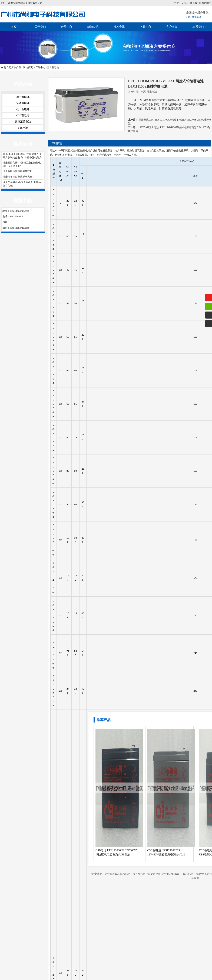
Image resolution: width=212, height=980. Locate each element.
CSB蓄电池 (23, 115)
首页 (14, 27)
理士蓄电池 (53, 67)
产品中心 (67, 27)
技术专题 (119, 27)
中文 (177, 3)
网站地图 (206, 3)
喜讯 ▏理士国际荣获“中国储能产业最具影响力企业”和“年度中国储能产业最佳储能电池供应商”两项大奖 (22, 156)
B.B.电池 (23, 128)
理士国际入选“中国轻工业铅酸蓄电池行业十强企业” (22, 164)
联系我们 (195, 3)
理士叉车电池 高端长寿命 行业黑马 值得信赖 (22, 184)
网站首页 (28, 67)
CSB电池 (188, 874)
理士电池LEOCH (171, 874)
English (185, 3)
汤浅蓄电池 (23, 103)
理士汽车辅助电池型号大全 (18, 177)
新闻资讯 (93, 27)
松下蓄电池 (23, 109)
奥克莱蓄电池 (23, 122)
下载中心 (145, 27)
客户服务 (172, 27)
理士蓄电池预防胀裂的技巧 (18, 171)
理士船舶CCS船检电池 (118, 874)
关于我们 (40, 27)
